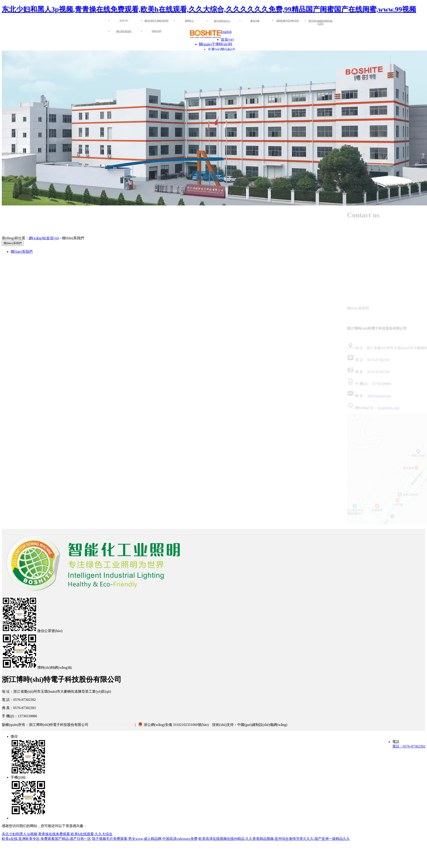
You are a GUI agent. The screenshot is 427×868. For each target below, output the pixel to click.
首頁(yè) (227, 40)
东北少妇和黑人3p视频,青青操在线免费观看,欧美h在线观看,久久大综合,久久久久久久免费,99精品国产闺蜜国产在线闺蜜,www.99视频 (209, 9)
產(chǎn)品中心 (222, 21)
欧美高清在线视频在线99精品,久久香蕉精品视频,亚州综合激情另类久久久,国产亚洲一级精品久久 (274, 839)
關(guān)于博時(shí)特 (157, 21)
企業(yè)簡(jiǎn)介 (222, 49)
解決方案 (255, 21)
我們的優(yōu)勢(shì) (288, 21)
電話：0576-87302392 (409, 746)
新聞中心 (189, 21)
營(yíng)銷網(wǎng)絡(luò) (320, 22)
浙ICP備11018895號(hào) (111, 725)
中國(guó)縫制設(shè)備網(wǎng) (262, 725)
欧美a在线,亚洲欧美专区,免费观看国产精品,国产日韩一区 (46, 839)
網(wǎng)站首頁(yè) (44, 238)
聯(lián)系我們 (124, 31)
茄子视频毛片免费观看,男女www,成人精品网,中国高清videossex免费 (145, 839)
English (157, 31)
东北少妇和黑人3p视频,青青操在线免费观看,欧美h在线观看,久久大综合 (57, 834)
